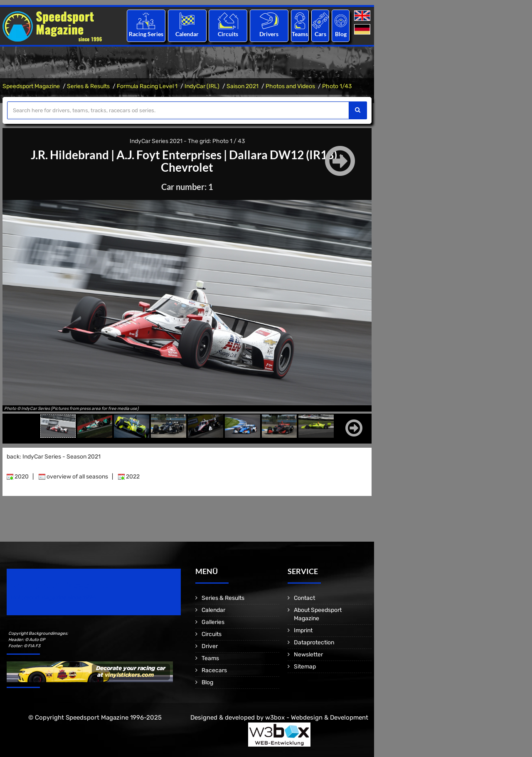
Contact (304, 598)
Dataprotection (314, 642)
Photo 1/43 (337, 86)
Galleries (213, 622)
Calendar (187, 34)
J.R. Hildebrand (70, 155)
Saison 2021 (243, 86)
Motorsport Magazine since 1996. (54, 598)
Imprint (303, 630)
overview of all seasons (73, 477)
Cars (320, 34)
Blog (341, 34)
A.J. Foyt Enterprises (169, 155)
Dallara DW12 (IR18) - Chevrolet (252, 161)
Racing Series (146, 34)
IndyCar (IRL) (202, 86)
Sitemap (305, 667)
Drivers (269, 34)
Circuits (228, 34)
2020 (18, 477)
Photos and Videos (290, 86)
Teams (300, 34)
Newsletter (308, 655)
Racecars (214, 670)
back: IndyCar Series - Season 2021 (54, 457)
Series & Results (88, 86)
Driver (210, 646)
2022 (129, 477)
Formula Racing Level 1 (147, 86)
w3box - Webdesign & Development (317, 718)
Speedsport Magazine (31, 86)
